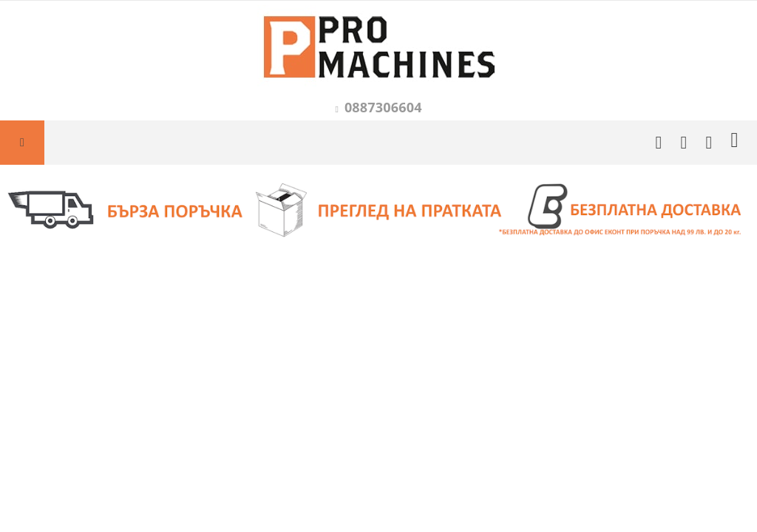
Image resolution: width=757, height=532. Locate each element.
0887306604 (383, 107)
